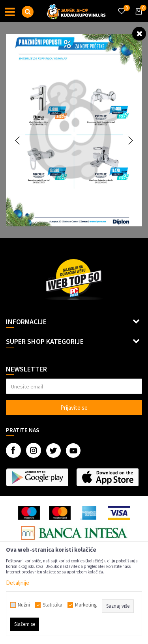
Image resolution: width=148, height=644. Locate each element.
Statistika (52, 605)
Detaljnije (18, 583)
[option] (74, 130)
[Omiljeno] (121, 6)
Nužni (24, 605)
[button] (28, 12)
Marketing (86, 605)
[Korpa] (137, 19)
